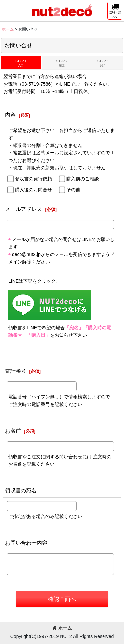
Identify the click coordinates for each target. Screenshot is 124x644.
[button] (115, 11)
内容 (10, 115)
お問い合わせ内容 (26, 543)
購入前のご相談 (83, 179)
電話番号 (16, 371)
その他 (73, 190)
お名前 (13, 431)
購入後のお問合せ (33, 190)
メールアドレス (23, 209)
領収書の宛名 (21, 490)
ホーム (62, 628)
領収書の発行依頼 (33, 179)
